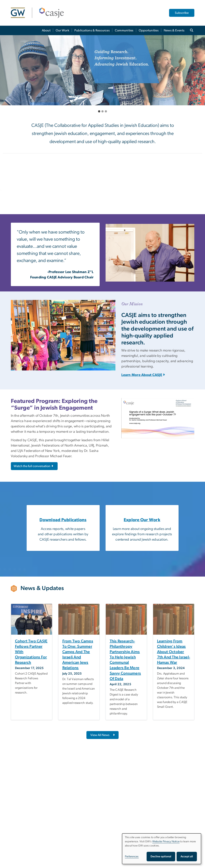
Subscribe (182, 13)
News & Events (174, 30)
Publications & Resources (92, 30)
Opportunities (149, 30)
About (46, 30)
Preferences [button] (132, 857)
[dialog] (162, 849)
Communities (124, 30)
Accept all (187, 857)
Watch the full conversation (34, 466)
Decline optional (161, 857)
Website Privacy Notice (166, 842)
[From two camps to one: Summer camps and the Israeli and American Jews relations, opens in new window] (79, 655)
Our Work (62, 30)
